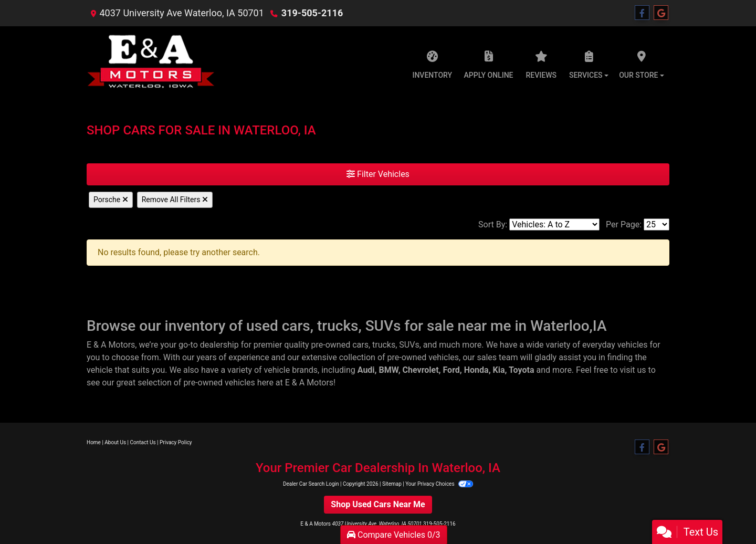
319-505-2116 (312, 13)
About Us (115, 442)
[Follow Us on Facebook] (642, 13)
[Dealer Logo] (151, 62)
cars (360, 345)
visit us (633, 370)
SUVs (409, 345)
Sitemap (392, 484)
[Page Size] (657, 224)
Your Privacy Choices (439, 484)
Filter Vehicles (378, 174)
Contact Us (143, 442)
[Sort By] (554, 224)
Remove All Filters (175, 200)
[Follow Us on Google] (661, 13)
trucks (384, 345)
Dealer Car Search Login (311, 484)
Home (94, 442)
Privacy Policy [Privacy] (176, 442)
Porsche (111, 200)
